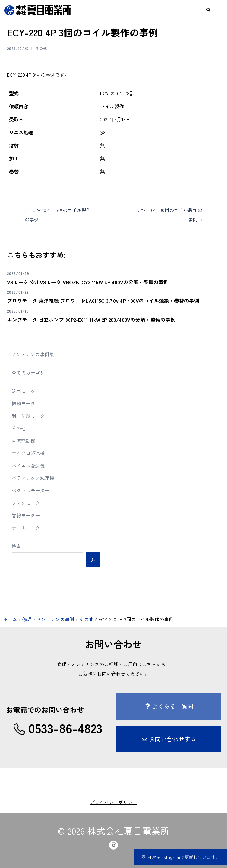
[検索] (93, 560)
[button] (208, 10)
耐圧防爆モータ (28, 416)
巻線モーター (26, 515)
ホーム (10, 619)
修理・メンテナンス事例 (48, 619)
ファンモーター (28, 503)
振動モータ (23, 403)
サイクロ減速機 (28, 453)
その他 (41, 48)
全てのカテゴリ (28, 373)
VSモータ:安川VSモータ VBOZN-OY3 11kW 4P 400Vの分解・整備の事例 (92, 282)
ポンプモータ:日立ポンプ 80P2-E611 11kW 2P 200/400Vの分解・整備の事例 (96, 319)
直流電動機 (23, 441)
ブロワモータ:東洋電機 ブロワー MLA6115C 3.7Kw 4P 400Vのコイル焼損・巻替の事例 (108, 300)
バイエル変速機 (28, 466)
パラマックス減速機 (33, 478)
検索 (16, 546)
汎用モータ (23, 391)
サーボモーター (28, 528)
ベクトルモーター (30, 490)
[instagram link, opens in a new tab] (113, 844)
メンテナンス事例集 (33, 354)
